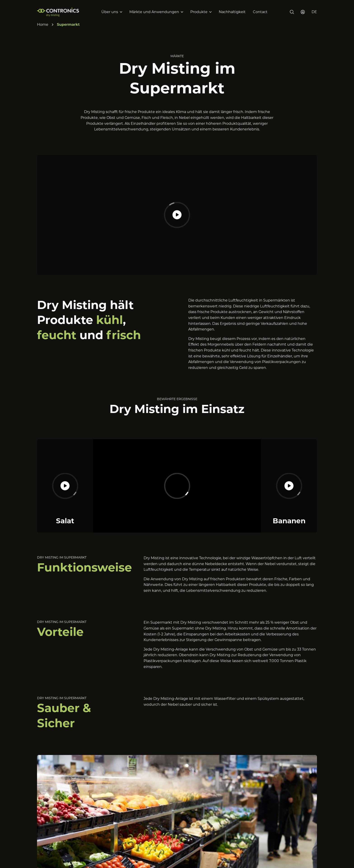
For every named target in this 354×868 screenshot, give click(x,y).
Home (43, 25)
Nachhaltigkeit (232, 12)
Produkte (199, 12)
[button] (314, 12)
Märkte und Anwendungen (154, 12)
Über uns (110, 12)
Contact (260, 12)
